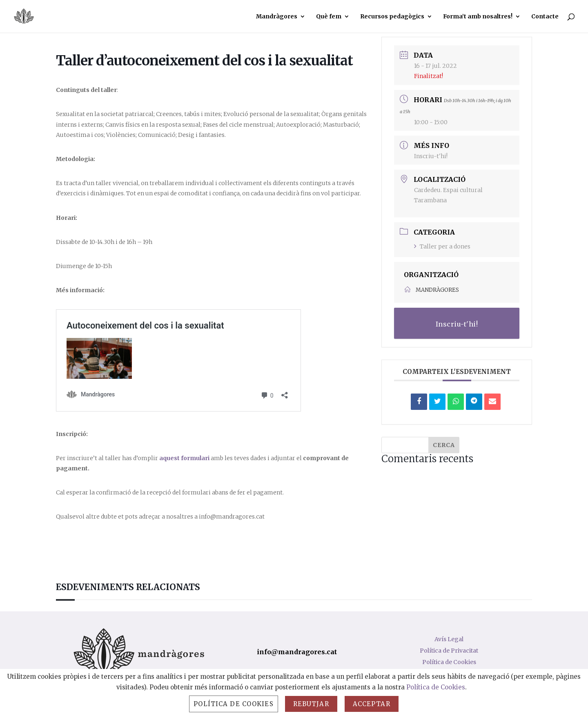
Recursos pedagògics (392, 17)
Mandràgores (277, 17)
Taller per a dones (442, 246)
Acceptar (372, 704)
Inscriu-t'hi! (431, 156)
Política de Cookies (449, 662)
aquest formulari (184, 458)
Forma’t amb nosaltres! (478, 17)
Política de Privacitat (449, 651)
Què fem (329, 17)
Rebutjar (311, 704)
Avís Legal (449, 639)
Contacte (545, 17)
